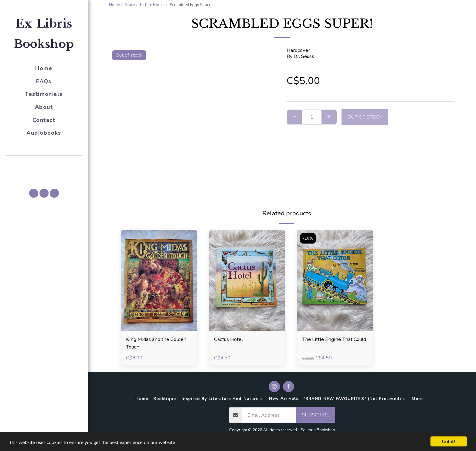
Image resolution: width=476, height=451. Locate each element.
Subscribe (316, 415)
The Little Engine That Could (334, 339)
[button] (44, 164)
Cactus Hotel (228, 339)
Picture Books (152, 5)
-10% (308, 238)
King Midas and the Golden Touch (156, 343)
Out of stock (365, 117)
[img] (159, 280)
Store (130, 5)
